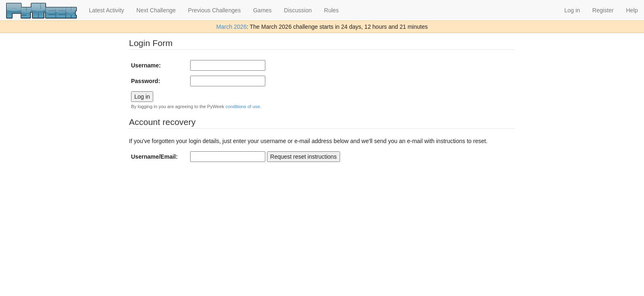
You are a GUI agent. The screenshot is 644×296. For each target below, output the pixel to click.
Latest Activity (107, 10)
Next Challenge (156, 10)
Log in (572, 10)
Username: (146, 65)
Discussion (298, 10)
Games (262, 10)
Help (632, 10)
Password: (146, 81)
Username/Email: (154, 157)
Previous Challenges (214, 10)
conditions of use (243, 106)
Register (603, 10)
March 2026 (232, 27)
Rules (331, 10)
